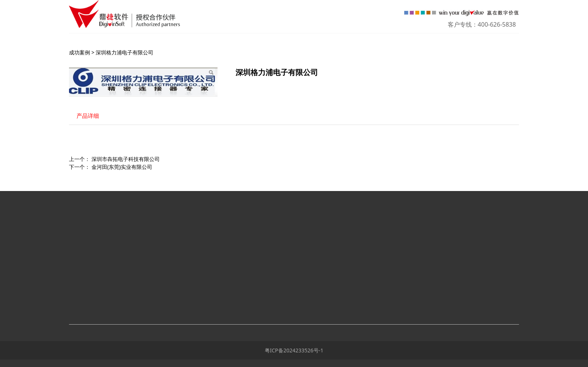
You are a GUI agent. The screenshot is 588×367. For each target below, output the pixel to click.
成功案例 (79, 52)
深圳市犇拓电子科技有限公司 (126, 159)
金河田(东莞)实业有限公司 (122, 167)
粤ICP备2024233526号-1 (294, 350)
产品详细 (88, 116)
